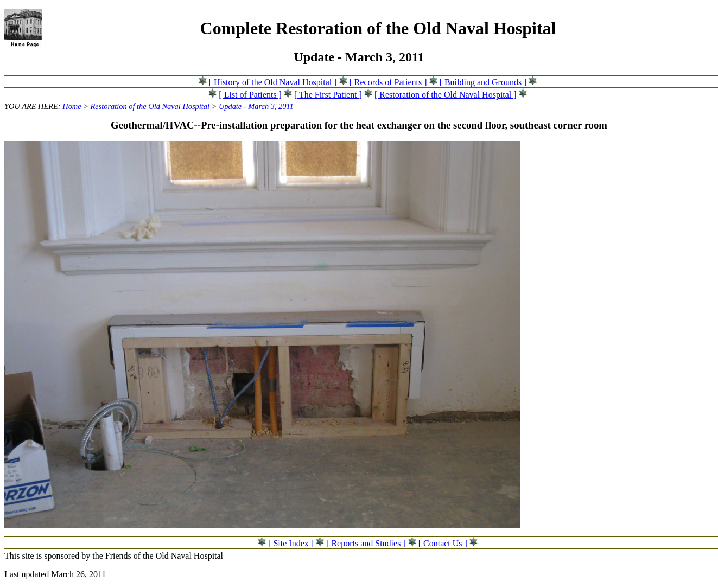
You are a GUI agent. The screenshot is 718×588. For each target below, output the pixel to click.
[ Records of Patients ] (388, 82)
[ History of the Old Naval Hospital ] (273, 82)
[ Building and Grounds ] (483, 82)
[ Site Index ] (291, 543)
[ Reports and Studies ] (366, 543)
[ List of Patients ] (250, 95)
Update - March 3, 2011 (256, 106)
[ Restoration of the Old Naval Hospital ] (446, 95)
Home (72, 106)
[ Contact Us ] (443, 543)
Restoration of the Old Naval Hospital (150, 106)
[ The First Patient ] (328, 95)
